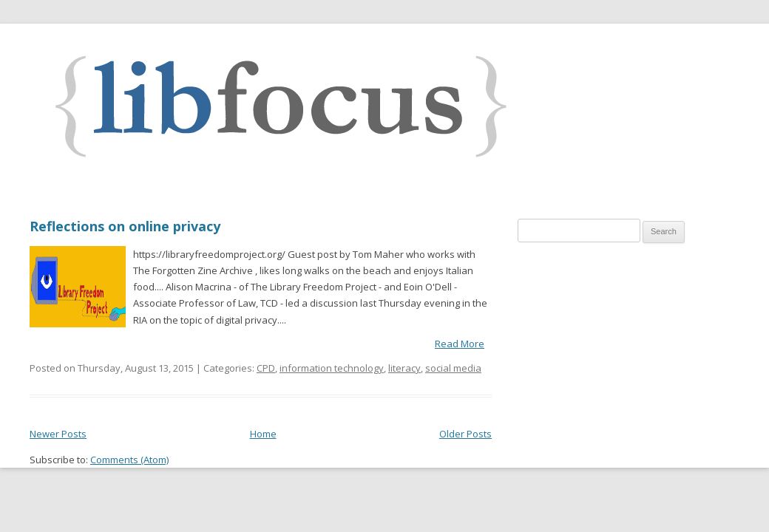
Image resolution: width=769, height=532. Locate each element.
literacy (404, 368)
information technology (332, 368)
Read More (460, 344)
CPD (266, 368)
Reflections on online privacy (125, 226)
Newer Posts (58, 434)
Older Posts (465, 434)
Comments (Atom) (129, 460)
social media (453, 368)
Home (263, 434)
